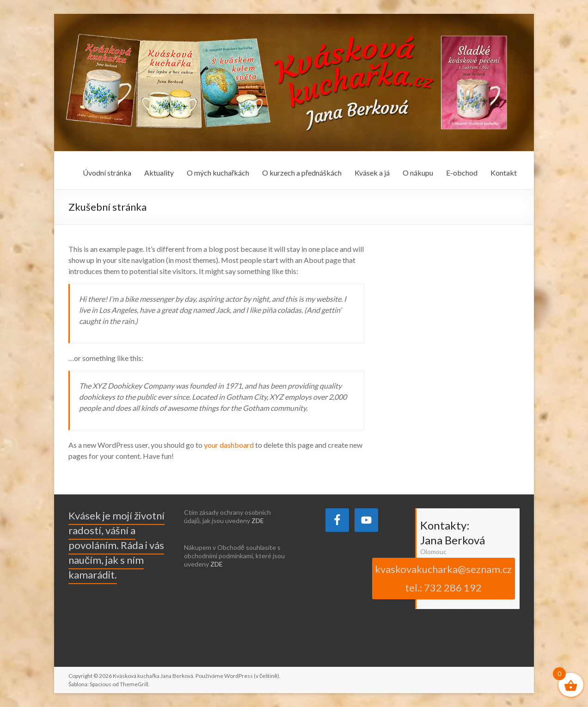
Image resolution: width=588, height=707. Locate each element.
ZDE (258, 521)
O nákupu (418, 173)
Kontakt (504, 173)
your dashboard (229, 445)
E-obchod (462, 173)
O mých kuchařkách (218, 173)
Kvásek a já (372, 173)
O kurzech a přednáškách (302, 173)
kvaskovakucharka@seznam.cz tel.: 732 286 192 (443, 578)
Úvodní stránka (107, 173)
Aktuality (159, 173)
